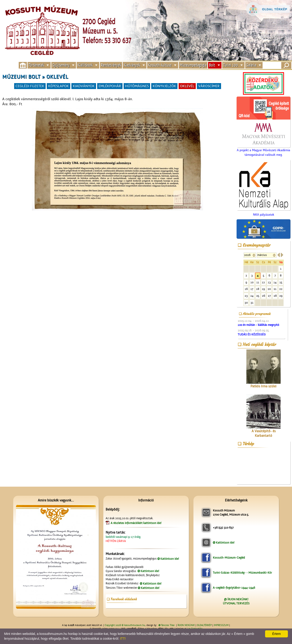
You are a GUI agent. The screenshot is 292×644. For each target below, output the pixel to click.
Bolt (212, 65)
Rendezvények (111, 65)
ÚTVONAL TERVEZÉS (236, 603)
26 (263, 296)
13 (269, 282)
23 (246, 296)
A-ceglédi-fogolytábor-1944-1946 (234, 588)
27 (269, 296)
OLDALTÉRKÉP (204, 625)
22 (281, 289)
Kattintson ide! (170, 559)
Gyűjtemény (61, 65)
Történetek (36, 65)
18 (258, 289)
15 (281, 282)
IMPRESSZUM (221, 625)
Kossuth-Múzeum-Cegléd (229, 558)
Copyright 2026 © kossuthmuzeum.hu (125, 625)
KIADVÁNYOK (84, 86)
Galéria (251, 65)
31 (252, 303)
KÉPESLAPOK (59, 86)
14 (275, 282)
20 (269, 289)
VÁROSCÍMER (209, 86)
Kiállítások (85, 65)
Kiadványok (132, 65)
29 (281, 296)
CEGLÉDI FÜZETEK (30, 86)
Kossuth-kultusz (160, 65)
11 (258, 282)
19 (263, 289)
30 (246, 303)
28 (275, 296)
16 (246, 289)
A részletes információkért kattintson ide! (136, 523)
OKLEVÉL (187, 86)
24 (252, 296)
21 (275, 289)
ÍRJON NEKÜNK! (186, 625)
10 (252, 282)
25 (258, 296)
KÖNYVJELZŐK (164, 86)
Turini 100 (231, 65)
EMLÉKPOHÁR (110, 86)
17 (252, 289)
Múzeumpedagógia (193, 65)
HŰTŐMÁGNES (137, 86)
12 (263, 282)
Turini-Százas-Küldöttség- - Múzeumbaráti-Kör (242, 573)
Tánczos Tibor (168, 625)
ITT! (123, 639)
